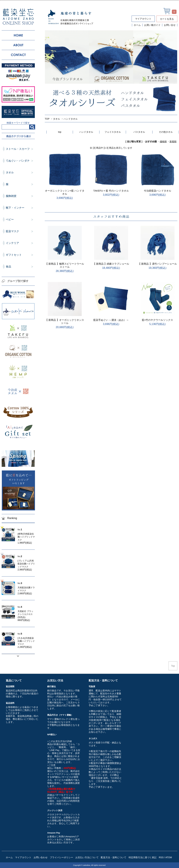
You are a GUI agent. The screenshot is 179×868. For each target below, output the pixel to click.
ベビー (20, 220)
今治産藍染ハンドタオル (158, 191)
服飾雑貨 (20, 196)
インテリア (20, 243)
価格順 (163, 142)
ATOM (169, 857)
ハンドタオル (71, 119)
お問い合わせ (41, 857)
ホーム (137, 25)
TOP (47, 119)
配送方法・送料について (114, 857)
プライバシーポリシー (61, 857)
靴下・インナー (20, 208)
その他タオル (166, 132)
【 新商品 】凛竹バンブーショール (157, 264)
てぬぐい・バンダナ (20, 161)
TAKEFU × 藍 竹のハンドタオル (111, 191)
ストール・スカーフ (20, 149)
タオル (57, 119)
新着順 (173, 142)
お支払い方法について (87, 857)
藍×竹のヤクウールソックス (158, 320)
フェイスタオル (113, 132)
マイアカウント (143, 19)
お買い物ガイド (152, 25)
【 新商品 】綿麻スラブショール (111, 264)
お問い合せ (170, 25)
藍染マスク (20, 231)
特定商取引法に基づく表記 (143, 857)
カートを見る (167, 19)
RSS (161, 857)
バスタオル (139, 132)
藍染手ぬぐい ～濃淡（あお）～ (111, 320)
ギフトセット (20, 255)
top (60, 132)
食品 (20, 267)
